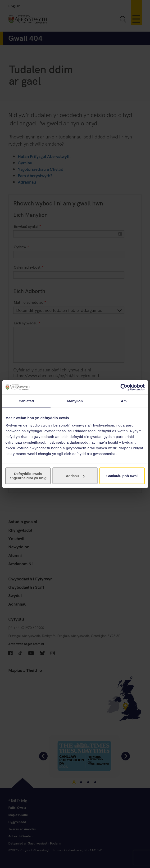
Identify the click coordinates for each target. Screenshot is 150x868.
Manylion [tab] (75, 401)
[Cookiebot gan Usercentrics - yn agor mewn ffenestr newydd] (124, 387)
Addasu (75, 476)
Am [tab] (124, 401)
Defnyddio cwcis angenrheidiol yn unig (28, 476)
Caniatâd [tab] (26, 401)
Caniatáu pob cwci (122, 476)
